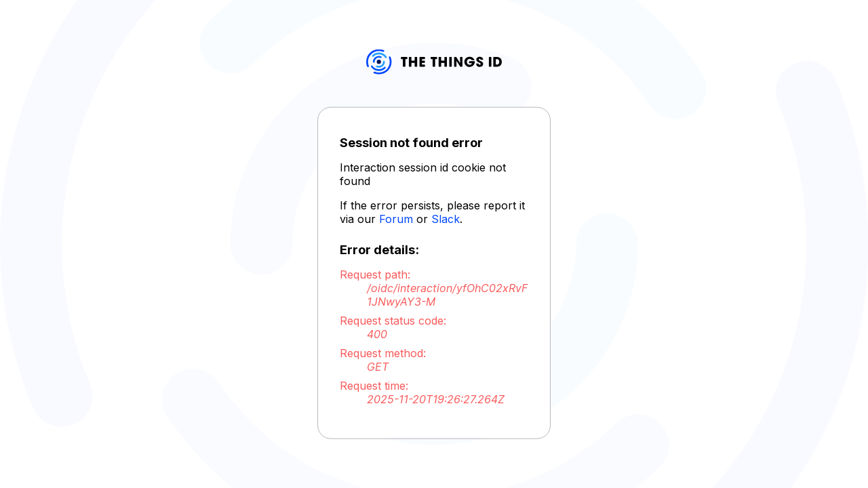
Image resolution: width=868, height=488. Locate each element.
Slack (446, 219)
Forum (396, 219)
